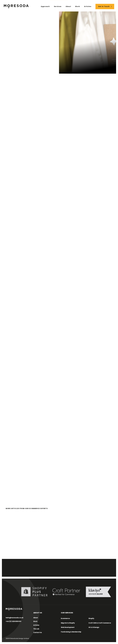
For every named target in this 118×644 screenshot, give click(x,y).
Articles (88, 6)
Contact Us (38, 632)
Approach (45, 6)
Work (78, 6)
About (68, 6)
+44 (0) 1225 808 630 (13, 621)
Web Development (68, 627)
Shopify (91, 618)
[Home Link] (16, 6)
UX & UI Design (94, 627)
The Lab (36, 629)
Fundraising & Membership (71, 632)
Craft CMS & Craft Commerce (100, 623)
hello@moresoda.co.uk (15, 618)
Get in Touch (104, 6)
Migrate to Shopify (68, 623)
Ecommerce (65, 618)
